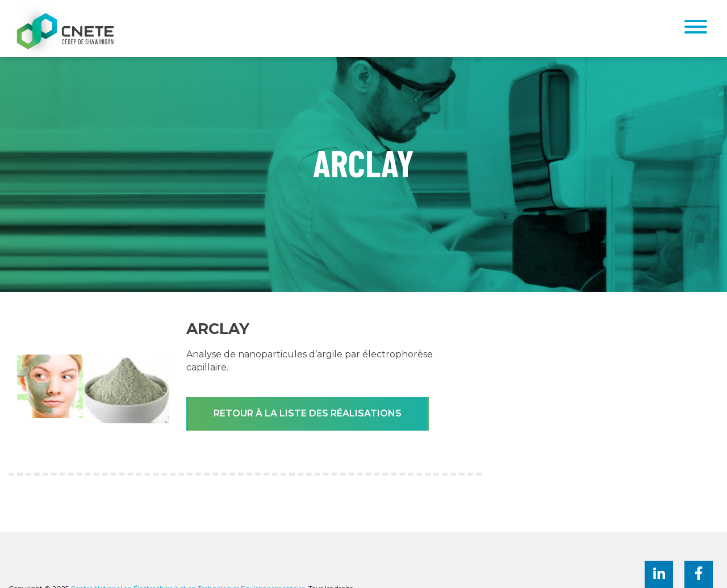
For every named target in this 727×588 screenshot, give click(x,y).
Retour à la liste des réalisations (308, 413)
